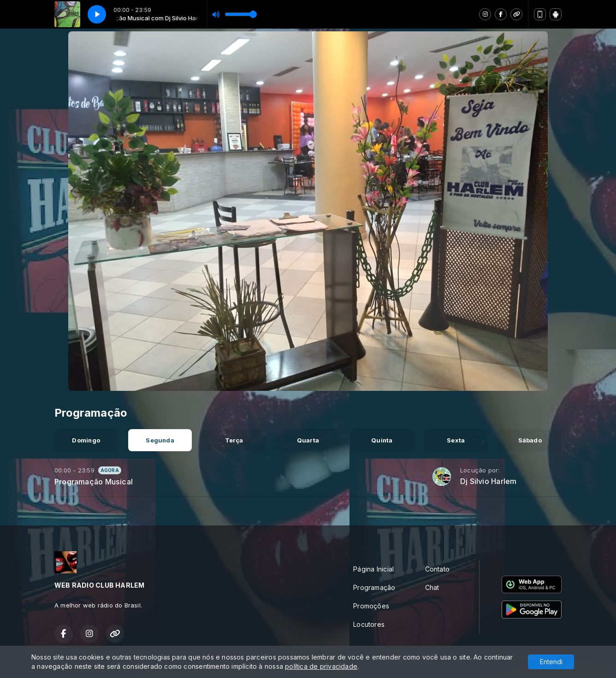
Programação (374, 587)
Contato (437, 569)
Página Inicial (373, 569)
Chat (432, 587)
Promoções (371, 606)
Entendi (551, 662)
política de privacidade (321, 666)
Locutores (369, 624)
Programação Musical (94, 482)
